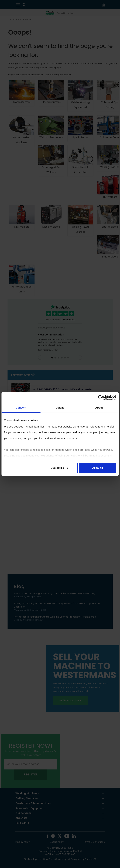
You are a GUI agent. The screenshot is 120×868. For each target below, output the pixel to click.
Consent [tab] (21, 408)
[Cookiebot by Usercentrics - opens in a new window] (101, 397)
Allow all (97, 468)
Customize (59, 468)
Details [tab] (60, 408)
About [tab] (99, 408)
